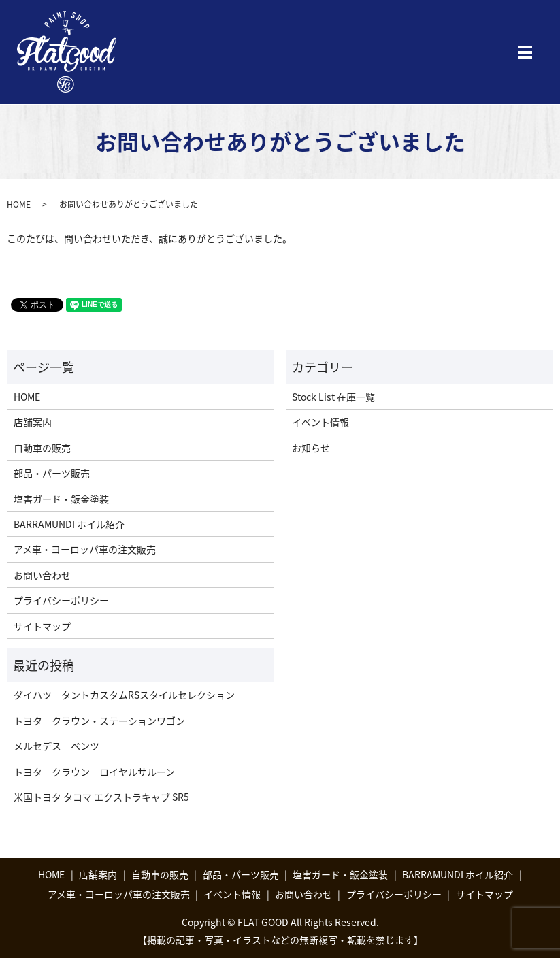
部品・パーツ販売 (52, 473)
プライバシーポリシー (61, 600)
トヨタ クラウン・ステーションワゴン (99, 721)
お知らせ (311, 448)
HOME (19, 204)
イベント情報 (320, 422)
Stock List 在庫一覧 (333, 397)
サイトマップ (42, 626)
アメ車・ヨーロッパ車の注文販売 (85, 549)
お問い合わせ (42, 575)
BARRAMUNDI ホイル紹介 (69, 524)
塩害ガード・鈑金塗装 (61, 499)
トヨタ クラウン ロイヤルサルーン (94, 772)
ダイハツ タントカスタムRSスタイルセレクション (124, 695)
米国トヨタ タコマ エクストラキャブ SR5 (101, 797)
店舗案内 (33, 422)
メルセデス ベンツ (56, 746)
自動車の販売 (42, 448)
